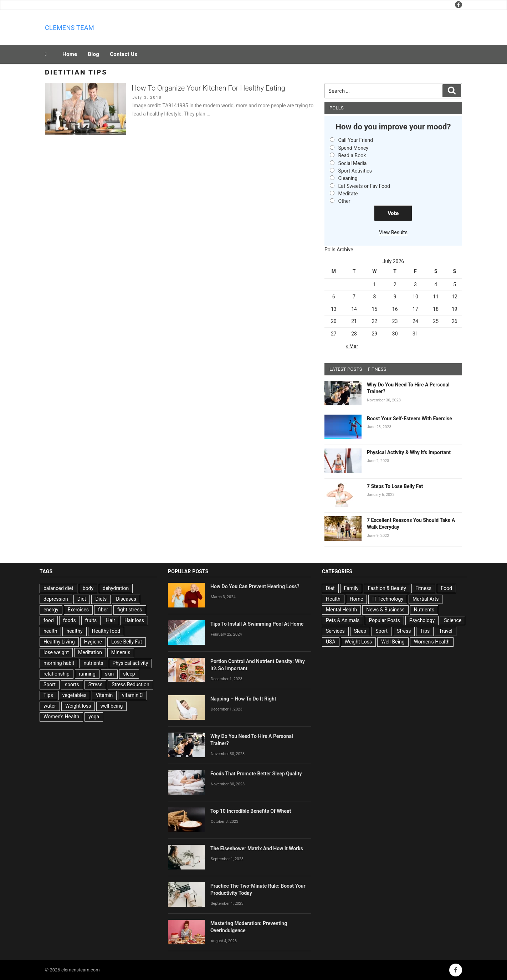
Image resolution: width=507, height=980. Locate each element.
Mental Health (341, 610)
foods (70, 620)
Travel (445, 631)
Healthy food (106, 631)
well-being (111, 706)
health (50, 631)
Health (333, 599)
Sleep (360, 631)
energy (51, 610)
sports (72, 684)
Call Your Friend (355, 140)
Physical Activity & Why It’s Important (409, 452)
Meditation (90, 652)
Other (344, 201)
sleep (129, 674)
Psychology (422, 620)
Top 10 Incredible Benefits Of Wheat (251, 811)
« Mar (352, 346)
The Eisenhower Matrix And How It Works (257, 848)
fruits (91, 620)
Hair (111, 620)
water (50, 706)
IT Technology (388, 599)
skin (109, 674)
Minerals (121, 652)
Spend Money (353, 148)
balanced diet (58, 588)
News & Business (385, 610)
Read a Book (352, 155)
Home (70, 54)
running (87, 674)
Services (335, 631)
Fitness (423, 588)
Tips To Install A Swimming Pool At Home (257, 624)
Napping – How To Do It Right (243, 699)
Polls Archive (339, 250)
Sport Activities (355, 171)
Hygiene (93, 642)
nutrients (93, 663)
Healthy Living (59, 642)
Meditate (348, 194)
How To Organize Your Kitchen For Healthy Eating (208, 88)
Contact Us (124, 54)
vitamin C (132, 695)
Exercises (78, 610)
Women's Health (61, 717)
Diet (82, 599)
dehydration (116, 588)
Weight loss (78, 706)
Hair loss (134, 620)
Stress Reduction (130, 684)
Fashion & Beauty (387, 588)
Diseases (126, 599)
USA (331, 642)
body (88, 588)
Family (351, 588)
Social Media (352, 163)
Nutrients (424, 610)
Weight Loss (359, 642)
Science (453, 620)
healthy (74, 631)
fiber (103, 610)
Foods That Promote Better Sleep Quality (256, 774)
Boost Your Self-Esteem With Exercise (409, 419)
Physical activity (130, 663)
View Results (393, 232)
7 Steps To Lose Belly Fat (395, 486)
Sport (50, 684)
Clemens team (70, 28)
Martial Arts (426, 599)
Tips (48, 695)
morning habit (59, 663)
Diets (101, 599)
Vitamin (104, 695)
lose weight (56, 652)
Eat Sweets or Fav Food (364, 186)
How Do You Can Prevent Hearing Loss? (255, 586)
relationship (57, 674)
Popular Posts (384, 620)
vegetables (75, 695)
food (49, 620)
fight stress (130, 610)
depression (56, 599)
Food (446, 588)
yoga (94, 717)
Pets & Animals (343, 620)
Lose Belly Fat (127, 642)
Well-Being (393, 642)
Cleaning (348, 178)
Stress (95, 684)
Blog (93, 54)
